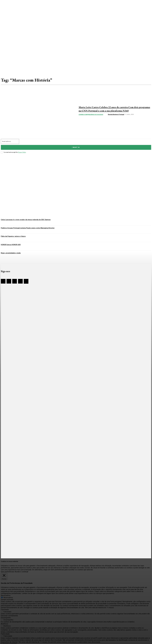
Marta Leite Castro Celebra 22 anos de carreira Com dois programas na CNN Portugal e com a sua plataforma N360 (113, 109)
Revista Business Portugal (116, 116)
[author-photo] (106, 116)
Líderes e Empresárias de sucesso (91, 116)
